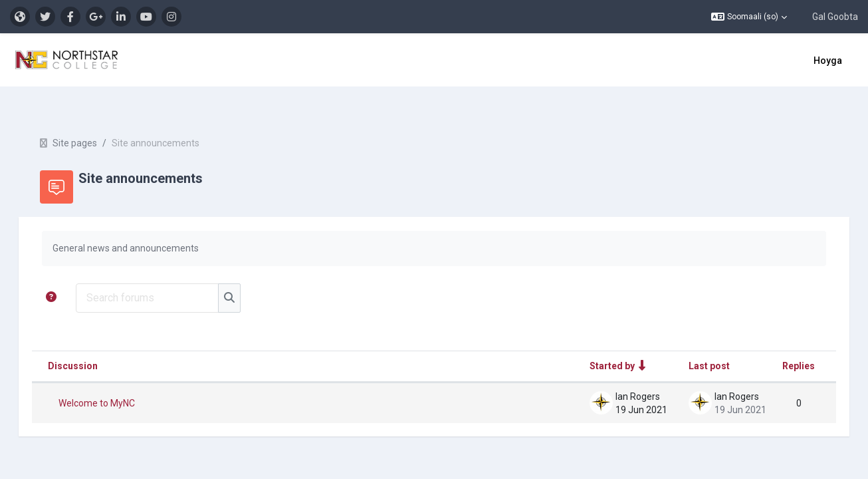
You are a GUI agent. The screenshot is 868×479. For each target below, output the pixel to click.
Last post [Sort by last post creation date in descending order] (691, 343)
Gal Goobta (835, 17)
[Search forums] (166, 275)
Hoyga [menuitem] (828, 61)
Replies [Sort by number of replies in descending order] (780, 343)
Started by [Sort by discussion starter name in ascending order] (594, 343)
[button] (749, 17)
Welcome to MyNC (115, 380)
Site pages (93, 120)
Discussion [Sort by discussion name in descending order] (91, 343)
